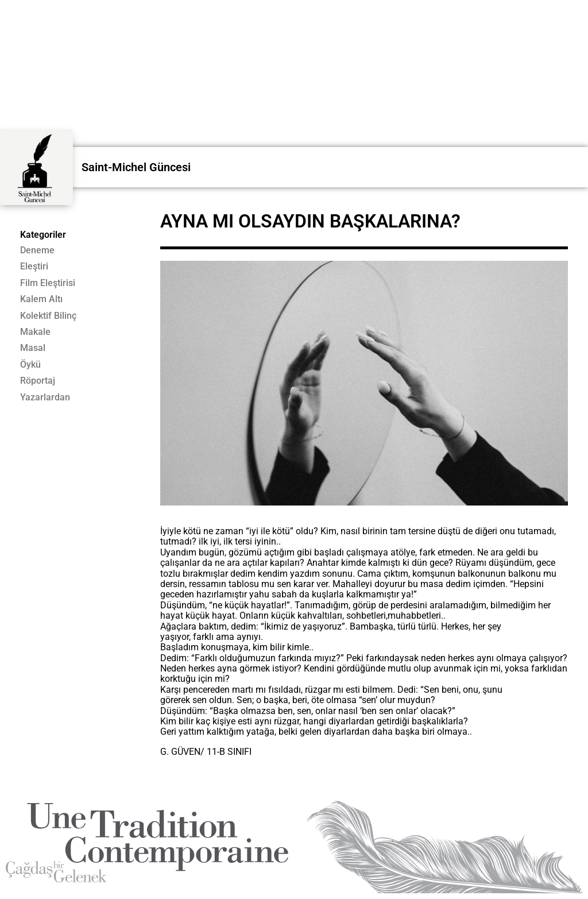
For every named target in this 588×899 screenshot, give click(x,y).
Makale (35, 332)
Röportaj (38, 381)
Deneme (37, 250)
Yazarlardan (45, 398)
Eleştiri (34, 267)
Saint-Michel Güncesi (136, 167)
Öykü (30, 365)
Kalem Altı (41, 299)
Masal (33, 348)
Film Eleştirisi (48, 283)
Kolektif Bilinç (48, 316)
